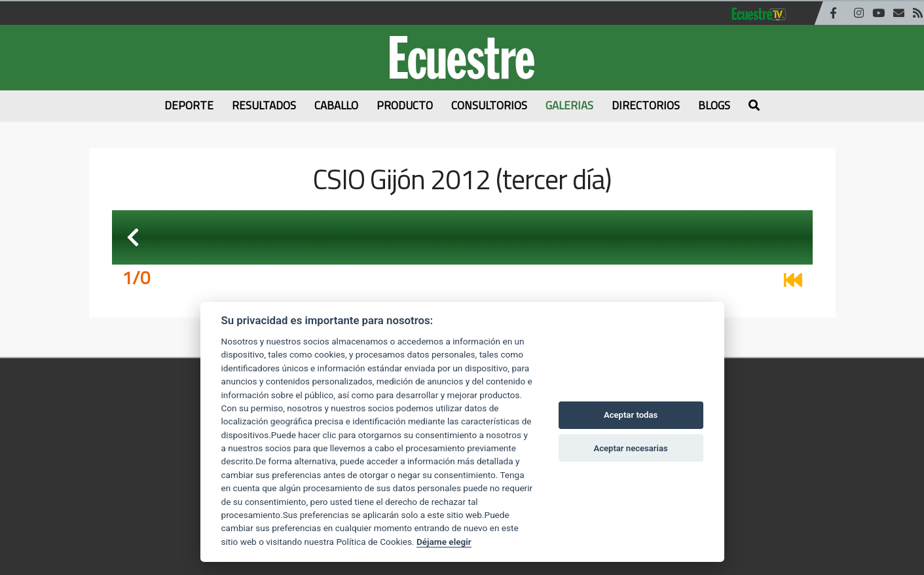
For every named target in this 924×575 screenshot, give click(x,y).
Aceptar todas (631, 415)
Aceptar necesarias (630, 448)
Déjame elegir (444, 542)
